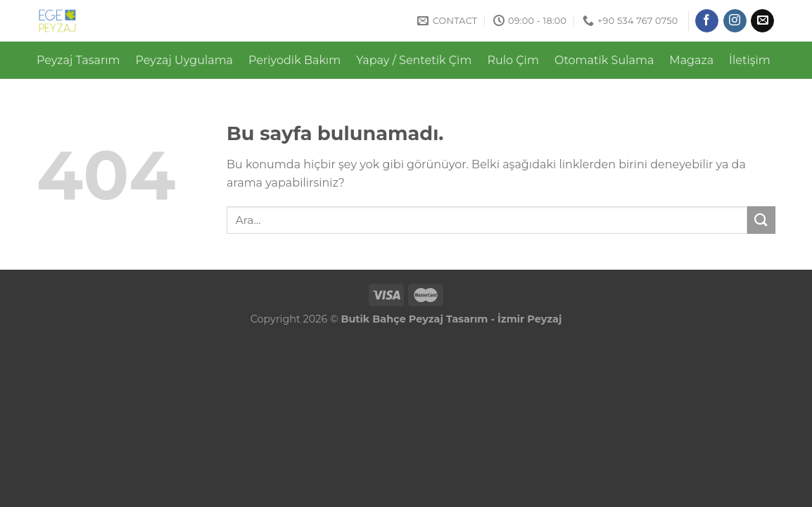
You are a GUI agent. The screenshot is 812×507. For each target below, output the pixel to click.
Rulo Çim (513, 60)
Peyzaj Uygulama (185, 60)
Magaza (691, 60)
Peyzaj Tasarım (78, 60)
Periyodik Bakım (294, 60)
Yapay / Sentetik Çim (414, 60)
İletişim (750, 60)
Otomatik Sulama (604, 60)
